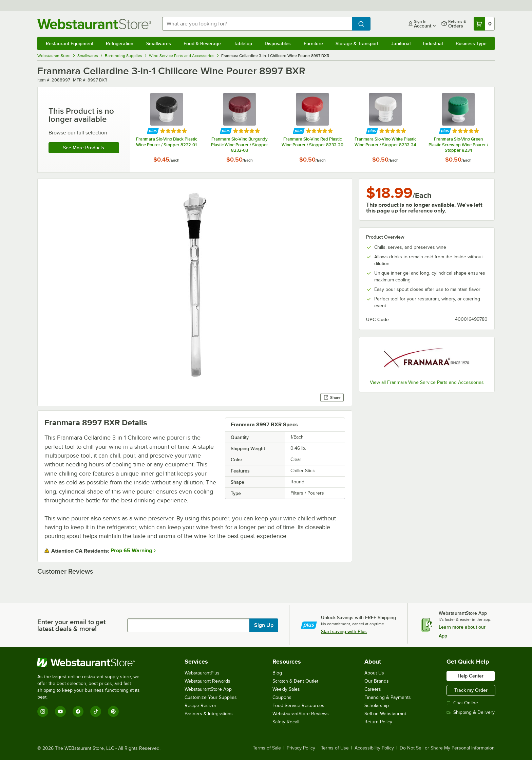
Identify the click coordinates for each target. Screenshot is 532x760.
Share (332, 397)
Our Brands (377, 681)
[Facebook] (78, 711)
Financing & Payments (388, 697)
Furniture (313, 43)
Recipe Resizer (201, 706)
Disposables (278, 43)
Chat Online (462, 703)
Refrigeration (120, 43)
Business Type (471, 43)
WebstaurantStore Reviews (301, 714)
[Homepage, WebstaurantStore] (94, 24)
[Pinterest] (113, 711)
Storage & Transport (357, 43)
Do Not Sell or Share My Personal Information (447, 748)
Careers (373, 689)
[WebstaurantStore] (93, 663)
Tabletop (243, 43)
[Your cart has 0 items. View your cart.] (484, 24)
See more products (84, 148)
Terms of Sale (267, 748)
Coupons (282, 697)
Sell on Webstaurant (385, 714)
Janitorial (401, 43)
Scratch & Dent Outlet (295, 681)
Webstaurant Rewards (207, 681)
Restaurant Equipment (70, 43)
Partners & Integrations (209, 714)
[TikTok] (96, 711)
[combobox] (257, 24)
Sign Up (264, 625)
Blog (277, 673)
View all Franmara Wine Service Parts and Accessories (427, 382)
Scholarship (377, 706)
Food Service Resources (298, 706)
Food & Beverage (202, 43)
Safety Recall (286, 722)
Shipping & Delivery (471, 712)
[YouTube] (60, 711)
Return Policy (378, 722)
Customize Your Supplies (211, 697)
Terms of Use (335, 748)
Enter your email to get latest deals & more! (71, 625)
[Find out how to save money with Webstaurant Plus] (153, 131)
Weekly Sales (286, 689)
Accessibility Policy (374, 748)
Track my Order (471, 690)
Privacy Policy (301, 748)
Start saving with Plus (344, 631)
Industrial (433, 43)
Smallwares (159, 43)
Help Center (471, 676)
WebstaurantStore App (208, 689)
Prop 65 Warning (131, 551)
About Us (374, 673)
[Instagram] (43, 711)
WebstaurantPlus (202, 673)
